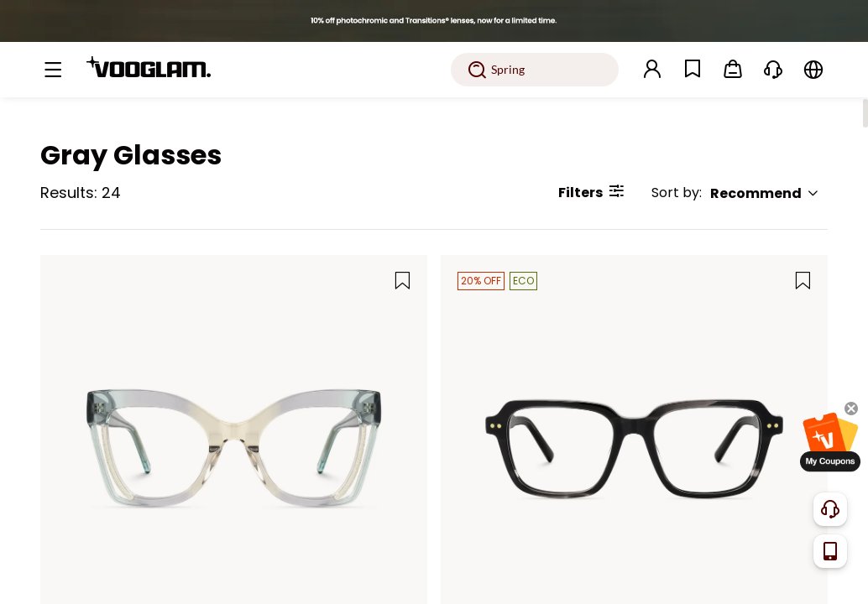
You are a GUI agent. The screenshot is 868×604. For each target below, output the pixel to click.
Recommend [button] (765, 193)
